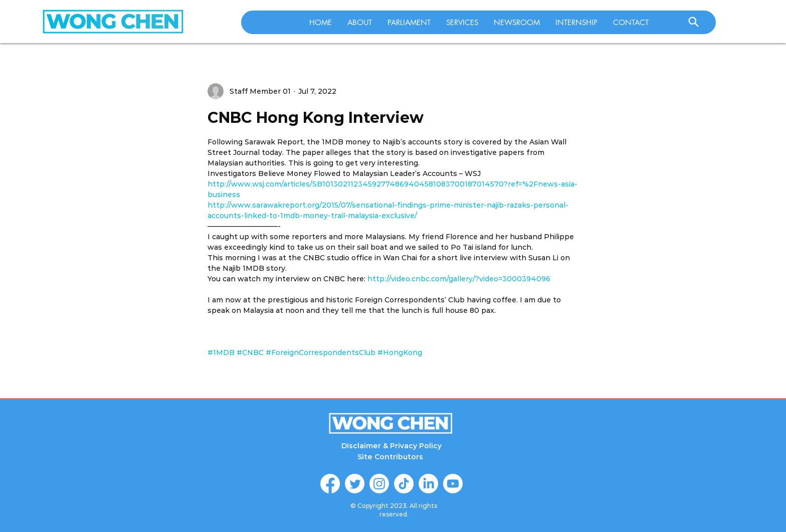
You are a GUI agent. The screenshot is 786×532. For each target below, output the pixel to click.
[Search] (693, 22)
